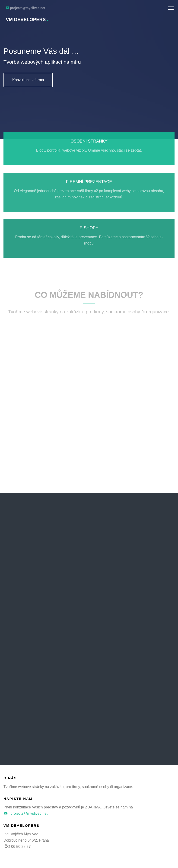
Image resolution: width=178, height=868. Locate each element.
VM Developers (27, 19)
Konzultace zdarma (28, 80)
